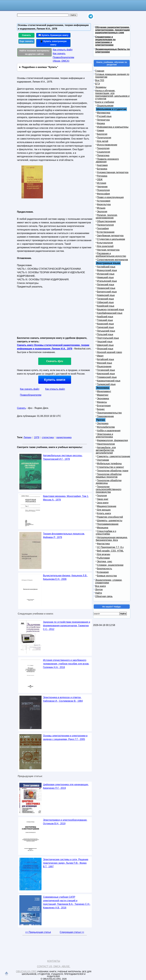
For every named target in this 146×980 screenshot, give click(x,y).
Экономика (103, 399)
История (102, 183)
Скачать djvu (55, 361)
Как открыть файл (63, 50)
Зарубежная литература (110, 236)
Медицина (103, 528)
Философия (103, 194)
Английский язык (106, 267)
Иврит (100, 356)
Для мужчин (104, 554)
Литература (103, 120)
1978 (37, 437)
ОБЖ (100, 179)
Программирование (108, 524)
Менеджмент (104, 391)
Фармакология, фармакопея (112, 440)
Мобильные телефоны (109, 464)
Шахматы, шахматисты (110, 520)
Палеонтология (105, 225)
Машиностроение (107, 506)
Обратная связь (104, 596)
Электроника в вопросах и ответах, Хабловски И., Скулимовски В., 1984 (63, 699)
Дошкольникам (105, 106)
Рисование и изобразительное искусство (111, 255)
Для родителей (105, 246)
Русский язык (104, 116)
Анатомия (102, 165)
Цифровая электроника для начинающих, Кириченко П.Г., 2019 (66, 786)
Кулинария (103, 572)
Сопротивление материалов (112, 260)
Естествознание (106, 232)
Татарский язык (105, 299)
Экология (102, 212)
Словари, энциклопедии (110, 565)
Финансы (102, 402)
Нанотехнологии (106, 444)
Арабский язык (105, 317)
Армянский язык (106, 295)
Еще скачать (26, 41)
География (103, 228)
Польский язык (105, 334)
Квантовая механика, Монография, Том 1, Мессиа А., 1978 (66, 498)
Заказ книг (103, 499)
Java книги (103, 503)
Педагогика (103, 155)
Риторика (102, 176)
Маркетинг (103, 395)
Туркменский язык (107, 377)
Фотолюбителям (106, 427)
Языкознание (104, 366)
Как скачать (59, 53)
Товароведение (105, 416)
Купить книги (55, 380)
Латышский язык (106, 331)
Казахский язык (105, 324)
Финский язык (104, 363)
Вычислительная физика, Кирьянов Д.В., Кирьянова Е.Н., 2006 (65, 577)
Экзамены (101, 87)
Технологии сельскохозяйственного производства (109, 489)
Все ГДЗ (100, 80)
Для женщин (104, 510)
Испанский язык (106, 274)
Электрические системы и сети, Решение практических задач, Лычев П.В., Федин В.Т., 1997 (66, 863)
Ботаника (102, 169)
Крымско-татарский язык (110, 309)
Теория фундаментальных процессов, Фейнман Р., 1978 (64, 535)
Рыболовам (103, 558)
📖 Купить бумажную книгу (53, 35)
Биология (102, 134)
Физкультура (104, 204)
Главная (100, 71)
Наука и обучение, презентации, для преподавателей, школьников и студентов (112, 95)
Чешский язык (105, 342)
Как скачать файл (30, 389)
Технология (103, 148)
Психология (103, 190)
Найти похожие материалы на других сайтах (35, 52)
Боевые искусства (107, 576)
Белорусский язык (107, 292)
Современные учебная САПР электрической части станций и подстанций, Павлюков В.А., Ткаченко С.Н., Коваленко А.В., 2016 (67, 902)
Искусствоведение (107, 145)
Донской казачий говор (109, 352)
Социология (104, 152)
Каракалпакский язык (109, 381)
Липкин (27, 437)
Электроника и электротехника (104, 435)
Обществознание (106, 221)
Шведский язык (105, 345)
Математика (104, 113)
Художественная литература (113, 172)
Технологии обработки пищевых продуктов (109, 476)
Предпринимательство (109, 413)
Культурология (105, 243)
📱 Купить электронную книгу (53, 43)
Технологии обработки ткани (113, 471)
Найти (99, 593)
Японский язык (105, 349)
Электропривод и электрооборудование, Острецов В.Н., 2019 (65, 822)
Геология (102, 496)
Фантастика (103, 544)
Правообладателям (31, 395)
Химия (100, 131)
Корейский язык (106, 306)
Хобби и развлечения (109, 431)
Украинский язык (106, 288)
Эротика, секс (104, 561)
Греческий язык (105, 327)
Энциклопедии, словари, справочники (109, 581)
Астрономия (104, 201)
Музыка (101, 208)
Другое (99, 589)
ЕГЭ (97, 84)
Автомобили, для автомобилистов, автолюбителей (106, 450)
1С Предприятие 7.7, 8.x (110, 547)
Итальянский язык (107, 281)
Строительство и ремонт (110, 467)
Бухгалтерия (104, 406)
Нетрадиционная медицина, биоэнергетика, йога (112, 539)
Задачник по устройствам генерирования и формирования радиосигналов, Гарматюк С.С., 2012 (67, 626)
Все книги (100, 586)
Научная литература (108, 250)
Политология (104, 138)
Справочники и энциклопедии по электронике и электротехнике (105, 41)
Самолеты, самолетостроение (114, 456)
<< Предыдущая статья (38, 932)
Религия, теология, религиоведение (107, 216)
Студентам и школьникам (111, 239)
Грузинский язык (106, 370)
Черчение (102, 187)
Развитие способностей (110, 517)
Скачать (27, 35)
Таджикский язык (106, 384)
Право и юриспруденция (110, 197)
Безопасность (104, 569)
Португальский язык (108, 338)
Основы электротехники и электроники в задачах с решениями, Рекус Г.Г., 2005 (65, 737)
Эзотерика (103, 423)
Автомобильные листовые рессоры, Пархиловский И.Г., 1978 (63, 457)
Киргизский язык (106, 374)
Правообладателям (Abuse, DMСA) (63, 59)
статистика (48, 437)
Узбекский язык (105, 302)
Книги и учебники (105, 102)
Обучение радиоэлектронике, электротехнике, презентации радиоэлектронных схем (112, 30)
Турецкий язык (105, 320)
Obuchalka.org (26, 971)
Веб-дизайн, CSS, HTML (110, 551)
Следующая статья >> (72, 932)
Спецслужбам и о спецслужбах (106, 533)
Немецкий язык (105, 277)
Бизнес (101, 409)
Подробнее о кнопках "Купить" (40, 67)
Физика (101, 123)
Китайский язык (105, 359)
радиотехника (64, 437)
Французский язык (107, 270)
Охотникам (103, 460)
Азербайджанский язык (110, 313)
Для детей (103, 141)
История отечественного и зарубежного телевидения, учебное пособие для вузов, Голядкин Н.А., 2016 (66, 664)
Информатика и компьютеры (113, 127)
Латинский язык (106, 285)
